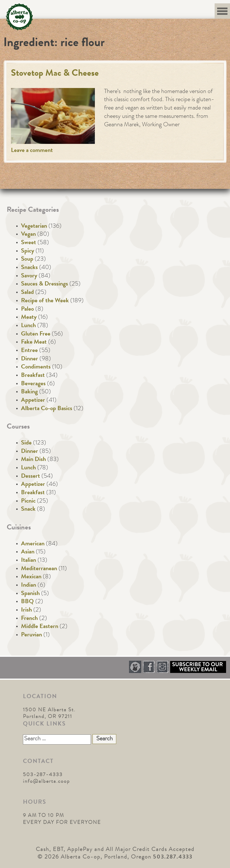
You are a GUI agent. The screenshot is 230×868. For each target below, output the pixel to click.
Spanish (30, 594)
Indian (29, 586)
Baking (29, 392)
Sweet (29, 243)
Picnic (28, 501)
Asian (28, 552)
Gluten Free (36, 334)
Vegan (28, 235)
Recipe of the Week (45, 301)
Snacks (29, 268)
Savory (29, 276)
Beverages (33, 384)
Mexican (31, 577)
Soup (27, 260)
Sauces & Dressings (44, 284)
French (29, 619)
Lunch (28, 326)
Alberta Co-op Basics (47, 409)
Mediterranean (39, 569)
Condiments (36, 367)
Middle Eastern (40, 627)
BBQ (27, 602)
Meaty (29, 318)
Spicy (28, 251)
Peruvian (31, 635)
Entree (29, 351)
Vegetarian (34, 227)
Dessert (30, 477)
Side (26, 443)
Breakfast (33, 376)
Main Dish (33, 460)
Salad (27, 293)
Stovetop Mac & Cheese (55, 74)
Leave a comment (32, 151)
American (33, 544)
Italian (29, 561)
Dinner (30, 359)
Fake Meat (34, 343)
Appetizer (33, 401)
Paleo (27, 310)
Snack (28, 510)
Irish (26, 610)
